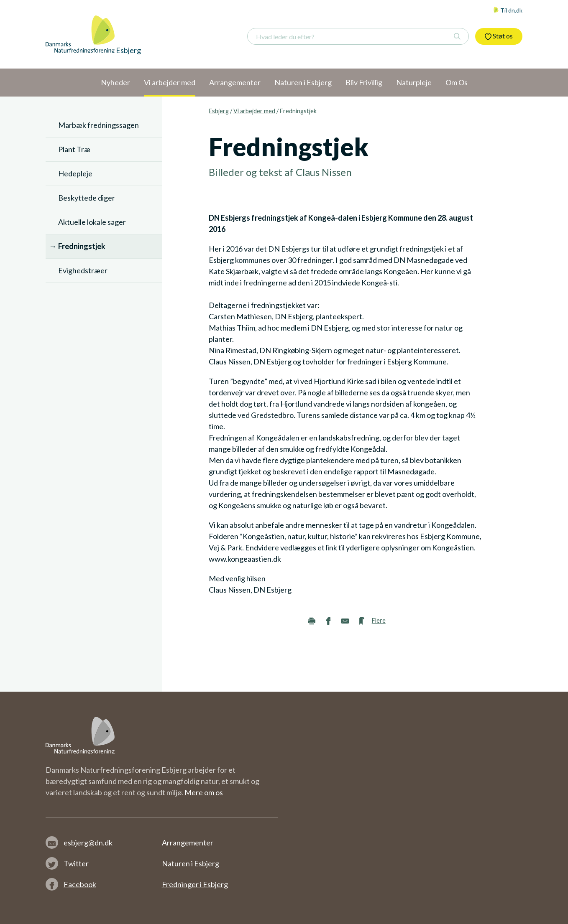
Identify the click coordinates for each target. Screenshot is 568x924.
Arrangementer (188, 843)
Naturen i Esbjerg (191, 863)
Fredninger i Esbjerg (195, 884)
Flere (379, 620)
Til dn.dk (508, 10)
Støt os (499, 36)
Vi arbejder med (254, 111)
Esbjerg (219, 111)
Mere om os (204, 792)
